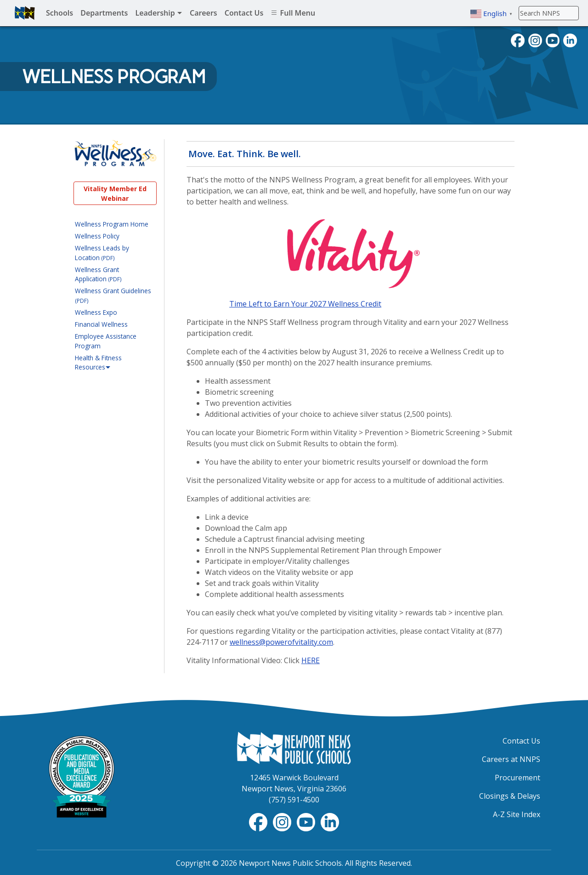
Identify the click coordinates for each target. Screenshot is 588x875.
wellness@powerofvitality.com (281, 642)
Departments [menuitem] (104, 13)
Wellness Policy (97, 236)
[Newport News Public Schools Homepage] (294, 747)
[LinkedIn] (570, 40)
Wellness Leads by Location (102, 253)
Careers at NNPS (511, 759)
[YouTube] (553, 40)
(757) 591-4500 (294, 800)
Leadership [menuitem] (159, 13)
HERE (311, 660)
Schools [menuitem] (59, 13)
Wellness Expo (96, 312)
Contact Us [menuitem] (244, 13)
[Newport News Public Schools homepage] (25, 13)
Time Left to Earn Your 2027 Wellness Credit (305, 304)
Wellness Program (114, 77)
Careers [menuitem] (204, 13)
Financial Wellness (101, 324)
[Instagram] (535, 40)
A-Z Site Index (517, 814)
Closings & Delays (510, 796)
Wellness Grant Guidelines (113, 295)
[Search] (549, 13)
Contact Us (521, 741)
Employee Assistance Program (106, 341)
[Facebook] (518, 40)
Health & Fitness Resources (98, 363)
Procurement (517, 778)
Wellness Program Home (112, 224)
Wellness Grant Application (98, 274)
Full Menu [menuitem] (293, 13)
